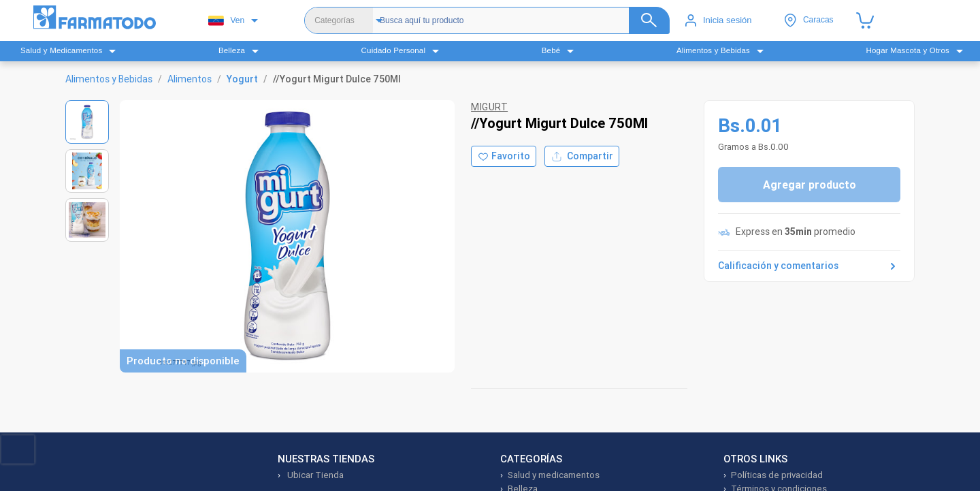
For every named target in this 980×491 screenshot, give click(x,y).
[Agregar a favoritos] (504, 156)
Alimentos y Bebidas (109, 79)
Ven (226, 21)
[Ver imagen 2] (87, 171)
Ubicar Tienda (314, 475)
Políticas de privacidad (777, 475)
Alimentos (190, 79)
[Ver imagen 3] (87, 220)
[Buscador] (519, 20)
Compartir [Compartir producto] (582, 156)
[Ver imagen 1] (87, 122)
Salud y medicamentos (554, 475)
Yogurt (242, 79)
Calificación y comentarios (809, 266)
